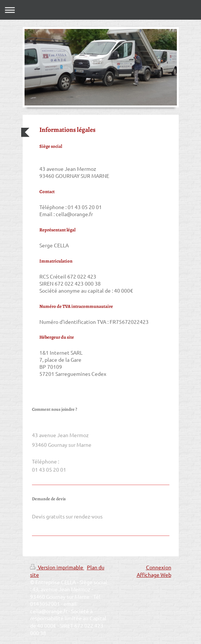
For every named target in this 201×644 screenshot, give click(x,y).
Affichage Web (154, 575)
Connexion (159, 567)
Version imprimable (57, 567)
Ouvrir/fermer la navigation (100, 10)
